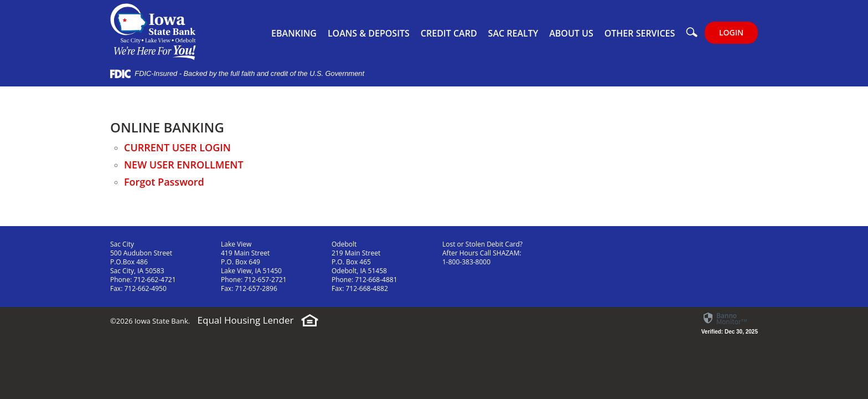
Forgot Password (165, 182)
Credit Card (449, 33)
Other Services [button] (640, 33)
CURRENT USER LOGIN (177, 147)
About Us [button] (571, 33)
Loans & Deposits (369, 33)
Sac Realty (513, 33)
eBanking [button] (294, 33)
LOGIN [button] (731, 32)
